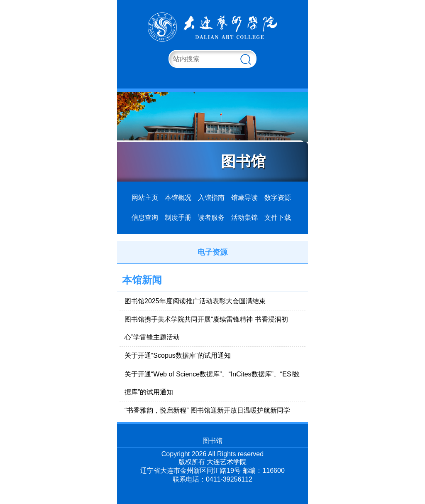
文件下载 (278, 218)
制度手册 (178, 218)
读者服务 (211, 218)
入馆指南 (211, 198)
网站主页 (145, 198)
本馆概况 (178, 198)
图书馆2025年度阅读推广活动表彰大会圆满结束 (195, 301)
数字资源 (278, 198)
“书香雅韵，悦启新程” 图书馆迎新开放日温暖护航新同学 (207, 410)
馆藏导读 (244, 198)
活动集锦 (244, 218)
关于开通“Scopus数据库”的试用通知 (178, 355)
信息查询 (145, 218)
